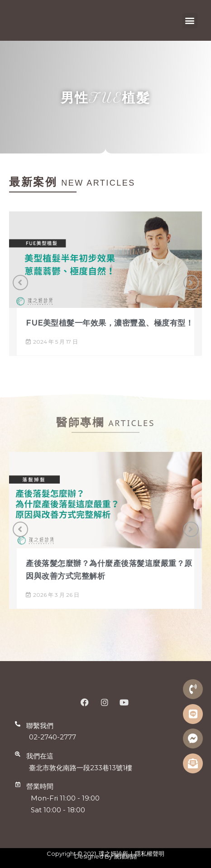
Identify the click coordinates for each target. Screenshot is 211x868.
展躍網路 (125, 856)
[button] (190, 21)
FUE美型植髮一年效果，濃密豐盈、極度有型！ (110, 323)
